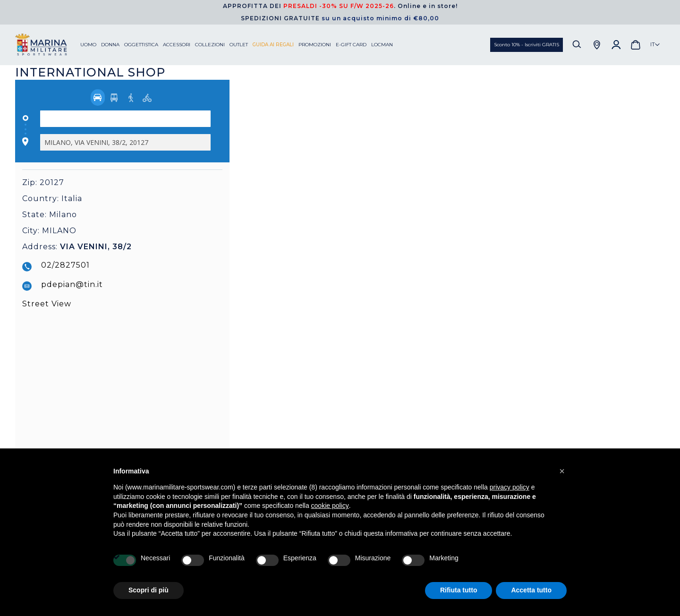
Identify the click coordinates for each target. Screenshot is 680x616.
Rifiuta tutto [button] (459, 590)
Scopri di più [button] (149, 590)
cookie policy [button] (330, 506)
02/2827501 (65, 265)
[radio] (98, 97)
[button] (655, 45)
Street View (47, 304)
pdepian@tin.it (72, 284)
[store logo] (48, 45)
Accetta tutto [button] (531, 590)
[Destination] (125, 142)
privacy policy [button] (510, 487)
